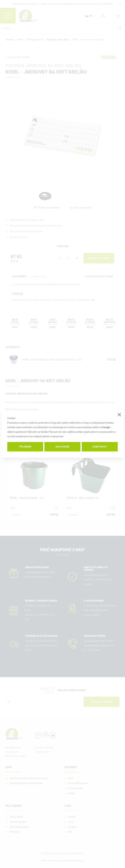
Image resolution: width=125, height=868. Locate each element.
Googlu (106, 427)
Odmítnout (100, 447)
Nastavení (62, 447)
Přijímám (25, 447)
